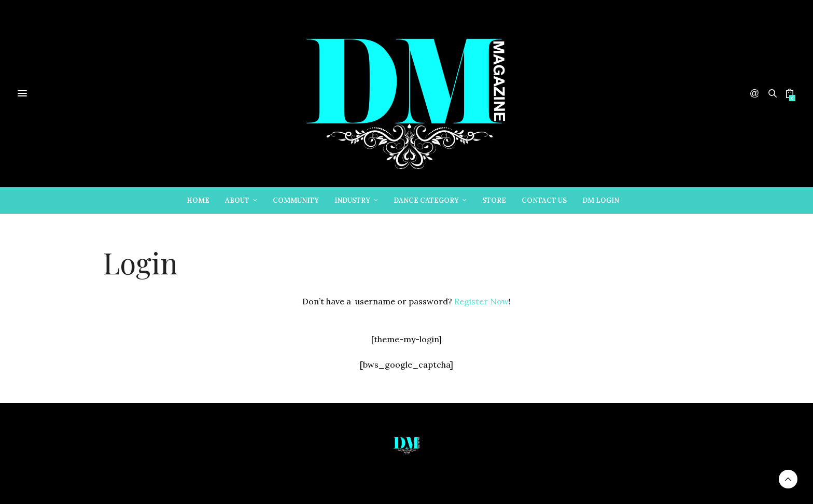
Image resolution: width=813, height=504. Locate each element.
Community (296, 200)
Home (198, 200)
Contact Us (544, 200)
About (237, 200)
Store (494, 200)
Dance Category (426, 200)
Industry (352, 200)
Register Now (481, 301)
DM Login (601, 200)
